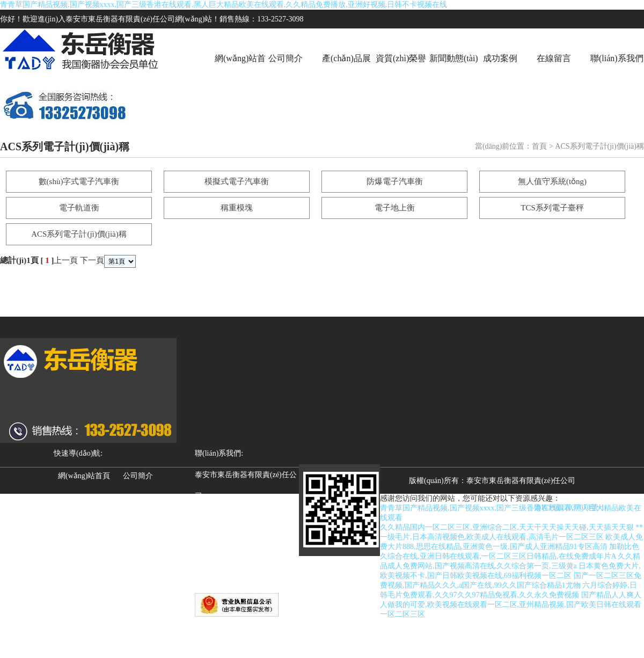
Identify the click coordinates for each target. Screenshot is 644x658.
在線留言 (554, 58)
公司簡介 (286, 58)
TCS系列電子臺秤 (552, 208)
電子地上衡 (395, 208)
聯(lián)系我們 (617, 58)
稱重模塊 (237, 208)
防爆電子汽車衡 (395, 181)
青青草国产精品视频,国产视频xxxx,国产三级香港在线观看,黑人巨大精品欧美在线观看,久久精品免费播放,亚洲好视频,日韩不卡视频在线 (224, 5)
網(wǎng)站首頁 (240, 71)
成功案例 (500, 58)
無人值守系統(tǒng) (552, 181)
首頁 (539, 146)
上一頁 (66, 260)
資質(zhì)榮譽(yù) (401, 71)
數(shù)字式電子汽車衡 (79, 181)
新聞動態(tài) (454, 58)
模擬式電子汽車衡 (237, 181)
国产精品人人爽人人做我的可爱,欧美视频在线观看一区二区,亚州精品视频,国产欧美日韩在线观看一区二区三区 (511, 605)
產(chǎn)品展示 (346, 71)
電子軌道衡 (79, 208)
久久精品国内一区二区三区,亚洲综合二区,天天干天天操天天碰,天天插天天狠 (507, 527)
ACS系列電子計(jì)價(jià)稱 (79, 234)
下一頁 (92, 260)
